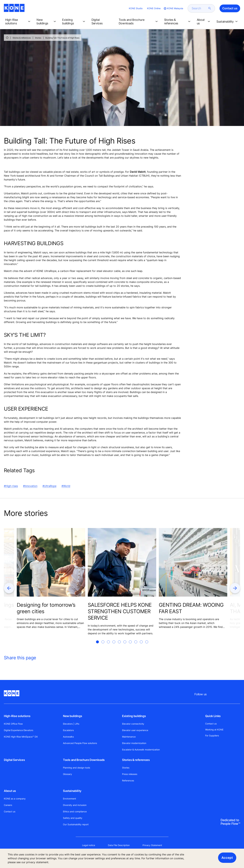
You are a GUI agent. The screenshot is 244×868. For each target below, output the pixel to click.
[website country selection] (173, 8)
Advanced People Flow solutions (80, 743)
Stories (38, 38)
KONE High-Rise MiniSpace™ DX (21, 737)
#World (66, 486)
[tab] (97, 646)
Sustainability (72, 791)
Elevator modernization (134, 743)
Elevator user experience (135, 730)
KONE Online (154, 8)
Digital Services (14, 760)
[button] (18, 22)
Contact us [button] (230, 8)
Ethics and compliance (75, 811)
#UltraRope (49, 486)
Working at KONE (214, 730)
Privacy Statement (152, 845)
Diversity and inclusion (75, 805)
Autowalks (68, 737)
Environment (69, 799)
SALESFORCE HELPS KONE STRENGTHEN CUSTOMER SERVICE (120, 611)
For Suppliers (212, 736)
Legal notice (89, 845)
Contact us (10, 811)
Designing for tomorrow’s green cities (46, 608)
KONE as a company (15, 799)
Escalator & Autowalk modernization (141, 750)
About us (10, 791)
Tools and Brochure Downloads (84, 760)
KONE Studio (136, 8)
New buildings (72, 716)
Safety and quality (73, 818)
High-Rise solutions (17, 716)
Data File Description (119, 845)
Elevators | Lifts (71, 724)
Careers (8, 805)
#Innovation (30, 486)
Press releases (130, 774)
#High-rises (11, 486)
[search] (199, 8)
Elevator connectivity (133, 724)
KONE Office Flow (13, 724)
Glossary (67, 774)
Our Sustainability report (76, 824)
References (128, 781)
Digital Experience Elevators (19, 730)
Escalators (68, 730)
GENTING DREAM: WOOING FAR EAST (191, 608)
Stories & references (22, 38)
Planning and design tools (77, 768)
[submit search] (210, 8)
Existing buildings (134, 716)
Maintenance (129, 737)
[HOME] (7, 38)
